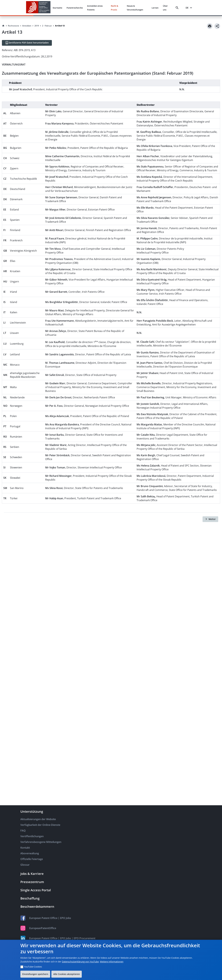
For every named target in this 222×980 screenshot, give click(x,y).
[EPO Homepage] (38, 8)
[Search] (178, 8)
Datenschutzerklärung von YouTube (80, 962)
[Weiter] (210, 519)
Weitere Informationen (112, 962)
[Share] (217, 26)
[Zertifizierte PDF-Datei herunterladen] (27, 43)
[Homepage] (3, 26)
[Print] (210, 26)
